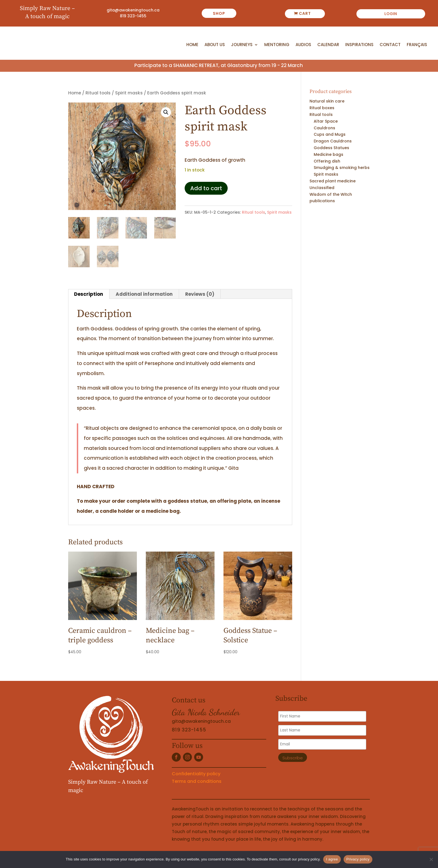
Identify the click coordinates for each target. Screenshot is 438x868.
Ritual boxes (322, 108)
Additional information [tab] (144, 294)
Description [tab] (89, 294)
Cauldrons (324, 128)
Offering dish (327, 161)
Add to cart (206, 188)
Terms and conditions (197, 781)
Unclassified (322, 188)
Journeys (242, 45)
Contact (390, 45)
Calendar (328, 45)
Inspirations (359, 45)
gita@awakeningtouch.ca (133, 10)
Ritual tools (98, 93)
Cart (305, 13)
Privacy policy (358, 859)
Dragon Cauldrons (333, 141)
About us (215, 45)
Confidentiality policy (196, 774)
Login (391, 14)
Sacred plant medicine (333, 181)
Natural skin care (327, 101)
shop (219, 13)
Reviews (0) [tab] (200, 294)
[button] (166, 112)
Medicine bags (328, 154)
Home (192, 45)
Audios (303, 45)
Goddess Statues (331, 148)
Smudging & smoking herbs (342, 168)
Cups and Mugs (330, 134)
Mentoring (277, 45)
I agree (332, 859)
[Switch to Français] (417, 46)
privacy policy (309, 859)
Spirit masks (129, 93)
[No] (431, 859)
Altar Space (326, 121)
